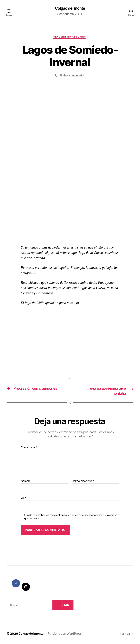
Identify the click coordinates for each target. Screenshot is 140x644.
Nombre (26, 482)
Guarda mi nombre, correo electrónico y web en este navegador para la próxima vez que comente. (72, 518)
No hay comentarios (72, 76)
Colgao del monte (70, 8)
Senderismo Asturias (70, 37)
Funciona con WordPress (66, 634)
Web (24, 499)
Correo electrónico (83, 482)
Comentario (29, 448)
